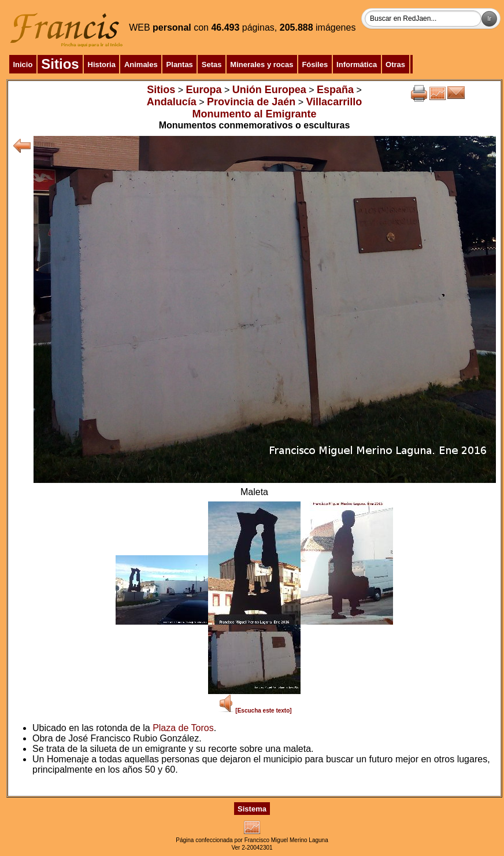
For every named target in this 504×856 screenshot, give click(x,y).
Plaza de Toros (183, 728)
